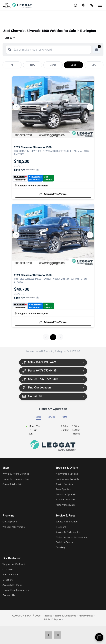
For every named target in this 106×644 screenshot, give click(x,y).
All (12, 65)
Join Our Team (11, 575)
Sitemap (48, 616)
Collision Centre (64, 543)
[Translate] (75, 5)
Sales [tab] (38, 417)
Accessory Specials (66, 495)
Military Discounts (65, 505)
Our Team (8, 570)
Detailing (60, 548)
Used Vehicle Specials (67, 479)
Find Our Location (36, 388)
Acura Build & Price (13, 484)
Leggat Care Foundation (16, 590)
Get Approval (10, 522)
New (33, 65)
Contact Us (32, 396)
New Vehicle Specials (67, 474)
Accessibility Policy (12, 585)
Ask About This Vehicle (53, 194)
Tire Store (61, 527)
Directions (8, 580)
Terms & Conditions (65, 616)
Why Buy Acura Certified (16, 474)
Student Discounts (65, 500)
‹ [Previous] (16, 107)
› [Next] (90, 107)
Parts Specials (63, 490)
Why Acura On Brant (14, 564)
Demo (53, 65)
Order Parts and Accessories (71, 537)
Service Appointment (67, 522)
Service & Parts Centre (68, 532)
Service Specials (64, 484)
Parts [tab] (64, 417)
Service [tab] (51, 417)
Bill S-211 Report (53, 620)
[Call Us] (92, 5)
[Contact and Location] (84, 5)
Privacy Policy (86, 616)
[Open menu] (100, 5)
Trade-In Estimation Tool (16, 479)
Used (73, 65)
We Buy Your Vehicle (14, 527)
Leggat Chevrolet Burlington (31, 186)
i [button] (38, 170)
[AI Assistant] (99, 637)
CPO (94, 65)
